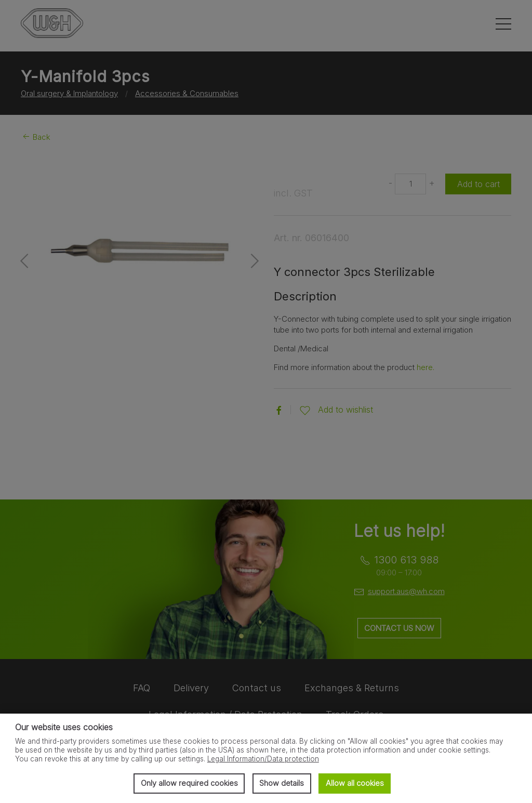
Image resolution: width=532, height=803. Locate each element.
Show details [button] (282, 783)
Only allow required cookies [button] (189, 783)
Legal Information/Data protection (263, 759)
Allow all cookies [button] (355, 783)
